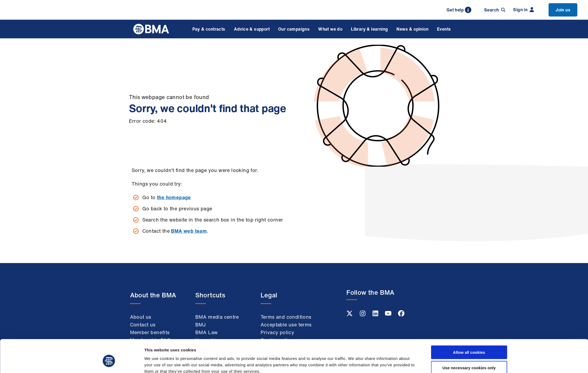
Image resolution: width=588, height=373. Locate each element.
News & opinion (412, 29)
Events (444, 29)
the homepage (174, 197)
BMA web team (189, 231)
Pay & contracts (209, 29)
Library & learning (369, 29)
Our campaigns (294, 29)
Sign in (524, 10)
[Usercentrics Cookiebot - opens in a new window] (109, 363)
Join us (563, 10)
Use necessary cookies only (469, 342)
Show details (354, 362)
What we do (330, 29)
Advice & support (252, 29)
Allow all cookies (469, 326)
